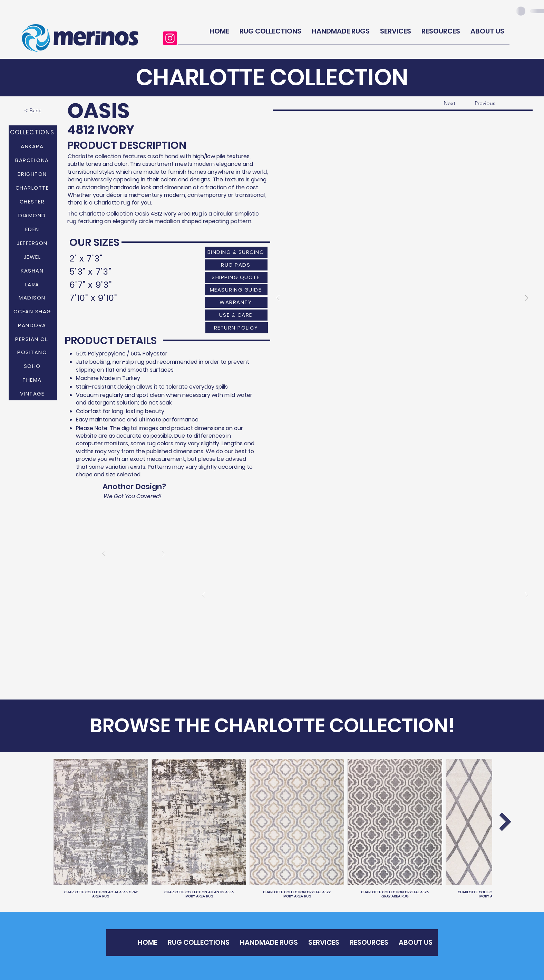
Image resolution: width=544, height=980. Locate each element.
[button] (402, 298)
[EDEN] (33, 229)
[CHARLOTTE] (33, 188)
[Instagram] (170, 38)
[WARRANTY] (236, 302)
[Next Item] (505, 822)
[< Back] (47, 111)
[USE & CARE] (236, 315)
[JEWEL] (33, 257)
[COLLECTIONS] (33, 132)
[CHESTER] (33, 201)
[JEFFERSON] (33, 243)
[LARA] (33, 284)
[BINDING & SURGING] (236, 252)
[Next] (438, 103)
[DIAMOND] (33, 215)
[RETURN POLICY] (237, 328)
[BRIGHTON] (33, 174)
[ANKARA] (33, 146)
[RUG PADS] (236, 265)
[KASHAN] (33, 270)
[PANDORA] (33, 325)
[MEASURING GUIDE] (236, 290)
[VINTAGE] (33, 393)
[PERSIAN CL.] (33, 339)
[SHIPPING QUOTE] (236, 277)
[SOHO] (33, 366)
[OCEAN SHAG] (33, 311)
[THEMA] (33, 380)
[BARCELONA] (33, 160)
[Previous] (497, 103)
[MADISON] (33, 297)
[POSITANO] (33, 352)
